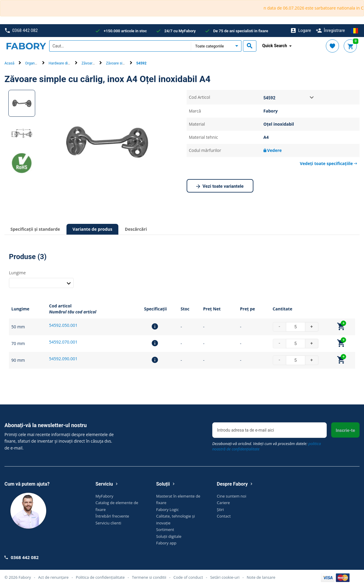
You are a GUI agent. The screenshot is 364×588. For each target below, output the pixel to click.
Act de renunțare (53, 577)
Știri (220, 510)
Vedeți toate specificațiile (329, 163)
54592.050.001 (63, 325)
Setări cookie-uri (225, 577)
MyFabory (104, 496)
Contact (224, 516)
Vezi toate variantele (220, 187)
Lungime (17, 273)
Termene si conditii (149, 577)
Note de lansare (261, 577)
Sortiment (165, 529)
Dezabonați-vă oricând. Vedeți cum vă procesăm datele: (267, 446)
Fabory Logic (168, 510)
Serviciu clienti (108, 523)
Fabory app (166, 543)
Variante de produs (92, 229)
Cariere (223, 503)
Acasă (9, 63)
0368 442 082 (21, 31)
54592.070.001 (63, 342)
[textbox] (120, 46)
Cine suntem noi (231, 496)
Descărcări (136, 229)
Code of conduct (188, 577)
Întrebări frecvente (112, 516)
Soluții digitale (169, 536)
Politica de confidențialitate (100, 577)
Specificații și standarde (35, 229)
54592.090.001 (63, 359)
